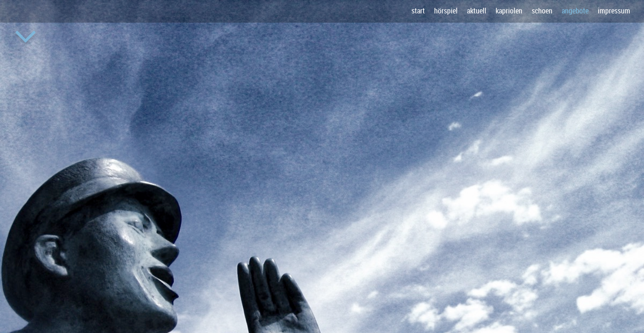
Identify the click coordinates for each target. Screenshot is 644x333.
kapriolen (509, 11)
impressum (614, 11)
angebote (575, 11)
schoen (542, 11)
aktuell (477, 11)
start (418, 11)
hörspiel (446, 11)
